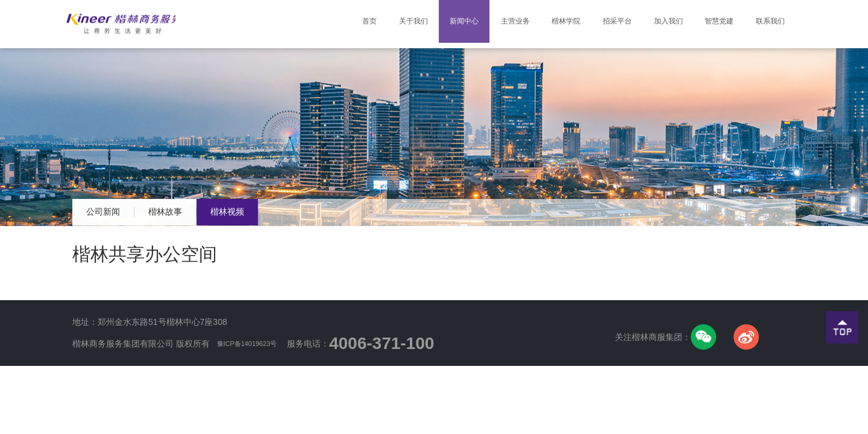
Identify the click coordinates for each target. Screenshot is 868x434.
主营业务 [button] (484, 24)
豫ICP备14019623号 (257, 344)
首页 (328, 14)
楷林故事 (192, 212)
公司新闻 (112, 212)
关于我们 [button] (371, 24)
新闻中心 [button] (427, 24)
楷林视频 (271, 212)
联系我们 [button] (767, 24)
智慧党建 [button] (711, 24)
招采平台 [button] (597, 24)
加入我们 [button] (654, 24)
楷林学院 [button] (541, 24)
